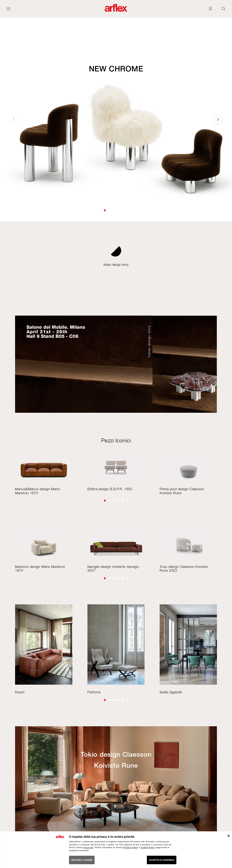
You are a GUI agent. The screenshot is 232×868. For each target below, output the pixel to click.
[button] (105, 210)
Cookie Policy (148, 847)
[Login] (210, 9)
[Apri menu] (8, 9)
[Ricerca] (224, 9)
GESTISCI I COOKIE (82, 860)
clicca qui (88, 847)
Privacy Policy (131, 847)
